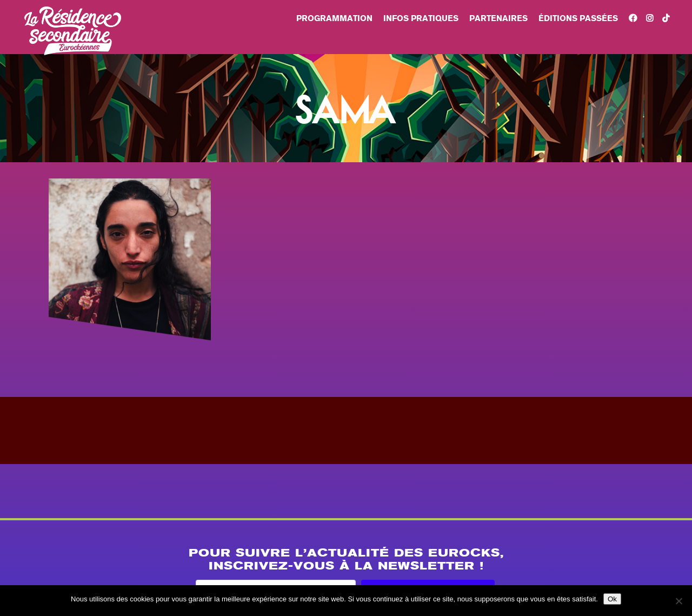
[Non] (678, 601)
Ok (612, 599)
